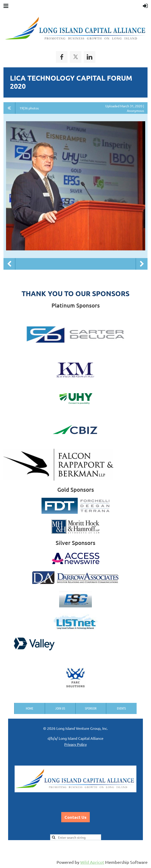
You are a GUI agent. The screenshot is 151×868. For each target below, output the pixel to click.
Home (29, 708)
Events (121, 708)
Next (142, 264)
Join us (60, 708)
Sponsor (91, 708)
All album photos (9, 108)
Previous (9, 264)
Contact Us (75, 817)
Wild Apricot (92, 862)
